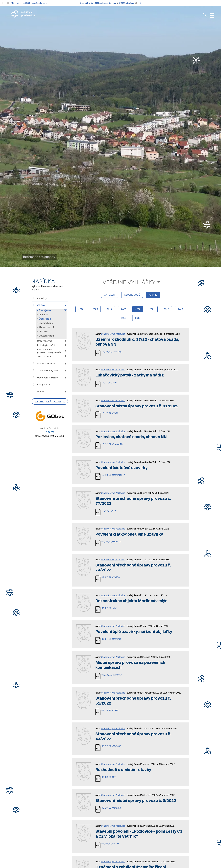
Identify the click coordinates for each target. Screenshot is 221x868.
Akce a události (46, 327)
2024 (109, 309)
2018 (124, 318)
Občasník (43, 331)
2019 (181, 309)
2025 (95, 309)
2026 (81, 309)
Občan (39, 305)
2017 (138, 318)
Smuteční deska (47, 336)
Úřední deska (45, 319)
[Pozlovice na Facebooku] (3, 3)
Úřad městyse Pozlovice (113, 334)
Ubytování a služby (45, 378)
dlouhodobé (132, 295)
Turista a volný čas (45, 370)
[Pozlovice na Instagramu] (7, 3)
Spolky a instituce (45, 364)
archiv (153, 295)
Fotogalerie (41, 385)
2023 (124, 309)
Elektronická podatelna (50, 402)
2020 (166, 309)
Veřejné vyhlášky (129, 282)
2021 (152, 309)
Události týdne (46, 323)
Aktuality (43, 315)
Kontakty (40, 298)
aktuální (110, 295)
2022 (138, 309)
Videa (38, 392)
